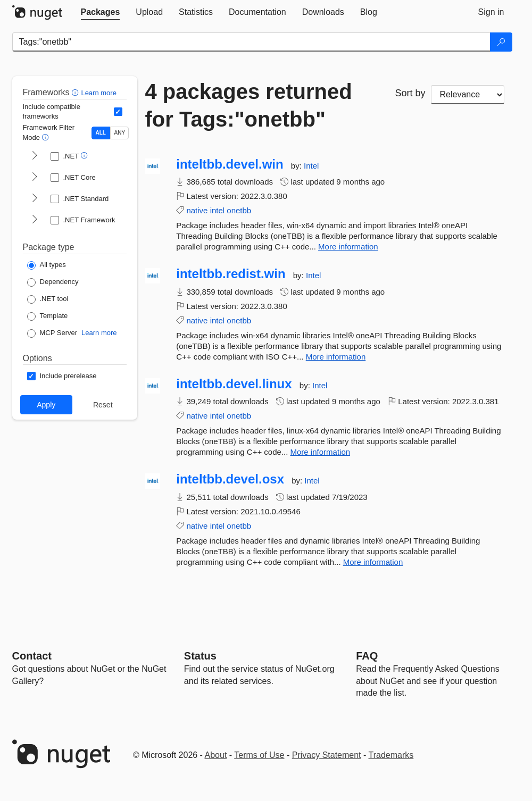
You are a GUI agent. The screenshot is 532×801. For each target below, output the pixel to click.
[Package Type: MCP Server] (52, 333)
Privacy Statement (327, 755)
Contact (32, 656)
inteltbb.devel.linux (234, 384)
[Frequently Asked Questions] (367, 656)
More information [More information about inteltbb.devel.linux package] (321, 452)
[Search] (501, 42)
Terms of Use (259, 755)
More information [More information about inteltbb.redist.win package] (336, 357)
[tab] (101, 12)
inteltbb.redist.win (231, 274)
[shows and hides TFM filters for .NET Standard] (35, 199)
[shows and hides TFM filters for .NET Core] (35, 178)
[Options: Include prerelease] (62, 376)
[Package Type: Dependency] (53, 282)
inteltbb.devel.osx (230, 479)
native (197, 210)
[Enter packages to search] (251, 42)
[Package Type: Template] (48, 316)
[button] (76, 92)
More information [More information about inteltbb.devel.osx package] (373, 562)
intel (218, 210)
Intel (311, 166)
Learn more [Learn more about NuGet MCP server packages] (99, 333)
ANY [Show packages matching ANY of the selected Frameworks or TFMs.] (120, 133)
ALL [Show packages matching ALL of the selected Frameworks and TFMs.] (101, 133)
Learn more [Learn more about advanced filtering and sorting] (98, 93)
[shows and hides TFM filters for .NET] (35, 156)
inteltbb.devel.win (230, 164)
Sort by (410, 93)
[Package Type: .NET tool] (48, 299)
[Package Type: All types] (47, 265)
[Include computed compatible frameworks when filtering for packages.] (118, 112)
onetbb (239, 210)
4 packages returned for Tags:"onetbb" (249, 105)
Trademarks (391, 755)
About (216, 755)
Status (200, 656)
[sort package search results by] (468, 95)
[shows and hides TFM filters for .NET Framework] (35, 220)
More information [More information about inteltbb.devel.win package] (348, 247)
